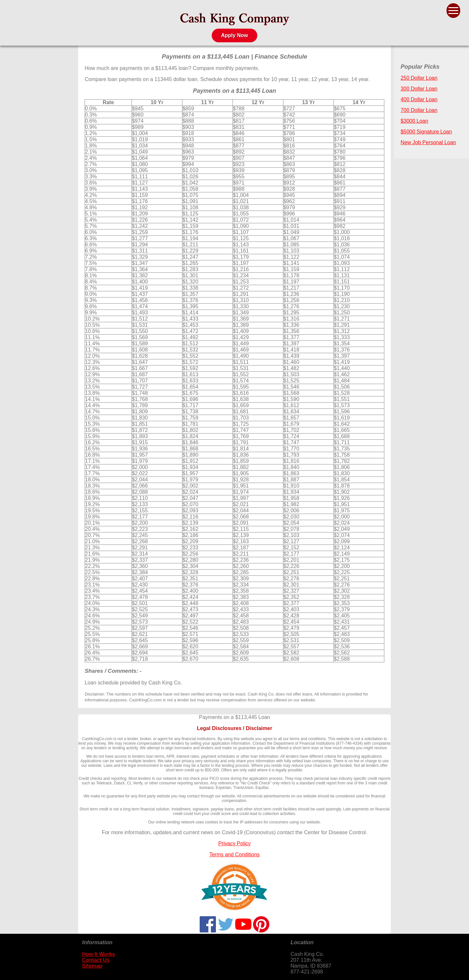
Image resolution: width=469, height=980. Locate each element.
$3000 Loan (414, 121)
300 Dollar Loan (419, 89)
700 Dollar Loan (419, 110)
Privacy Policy (234, 843)
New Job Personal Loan (428, 142)
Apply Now (235, 35)
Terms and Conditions (235, 855)
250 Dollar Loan (419, 78)
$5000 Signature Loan (426, 132)
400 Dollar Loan (419, 99)
